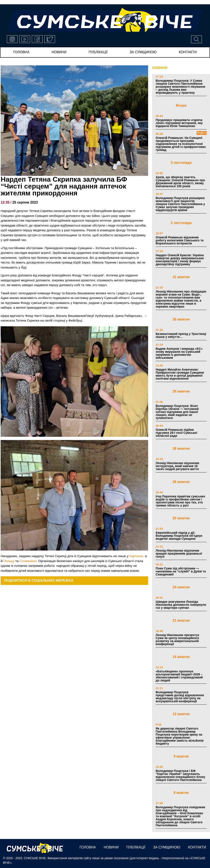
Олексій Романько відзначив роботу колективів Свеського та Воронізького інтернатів (179, 240)
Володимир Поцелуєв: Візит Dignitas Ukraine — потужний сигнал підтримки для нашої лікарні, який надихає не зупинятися (177, 412)
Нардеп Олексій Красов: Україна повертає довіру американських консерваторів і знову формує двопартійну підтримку (180, 260)
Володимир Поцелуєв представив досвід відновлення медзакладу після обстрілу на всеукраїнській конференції (180, 697)
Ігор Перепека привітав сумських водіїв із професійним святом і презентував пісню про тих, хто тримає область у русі (180, 501)
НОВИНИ (160, 68)
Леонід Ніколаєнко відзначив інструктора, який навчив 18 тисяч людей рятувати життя (177, 466)
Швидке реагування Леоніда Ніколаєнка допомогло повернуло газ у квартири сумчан (181, 605)
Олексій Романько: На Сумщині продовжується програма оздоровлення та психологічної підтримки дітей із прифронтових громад (181, 144)
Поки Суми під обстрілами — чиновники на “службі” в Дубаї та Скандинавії (181, 571)
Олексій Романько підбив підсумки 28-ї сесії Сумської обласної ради (176, 433)
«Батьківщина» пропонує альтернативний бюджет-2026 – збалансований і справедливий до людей (179, 676)
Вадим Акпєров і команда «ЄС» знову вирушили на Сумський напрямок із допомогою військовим (179, 353)
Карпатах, (137, 556)
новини (59, 52)
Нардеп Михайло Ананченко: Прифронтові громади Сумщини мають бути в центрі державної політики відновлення (180, 374)
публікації (98, 52)
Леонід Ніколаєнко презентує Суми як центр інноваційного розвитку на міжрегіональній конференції (177, 639)
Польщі (9, 561)
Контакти (188, 52)
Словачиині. (28, 561)
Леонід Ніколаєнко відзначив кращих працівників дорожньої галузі (179, 554)
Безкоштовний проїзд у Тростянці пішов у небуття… (181, 335)
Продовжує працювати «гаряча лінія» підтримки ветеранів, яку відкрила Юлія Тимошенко (179, 123)
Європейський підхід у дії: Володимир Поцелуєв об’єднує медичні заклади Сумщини (179, 536)
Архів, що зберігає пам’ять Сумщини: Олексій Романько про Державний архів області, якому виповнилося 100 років (180, 182)
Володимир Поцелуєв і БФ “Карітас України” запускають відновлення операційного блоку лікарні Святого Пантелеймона (180, 775)
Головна (21, 52)
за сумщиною (143, 52)
